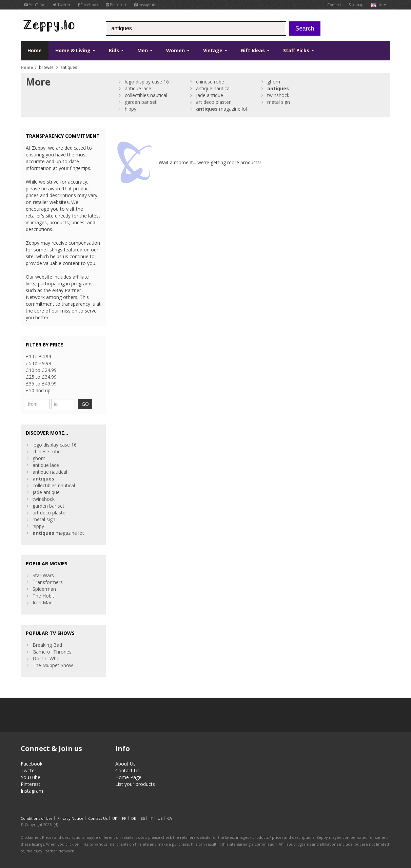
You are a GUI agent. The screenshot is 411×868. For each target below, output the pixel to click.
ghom (274, 82)
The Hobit (43, 596)
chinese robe (210, 82)
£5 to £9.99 (38, 363)
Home (35, 50)
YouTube (35, 5)
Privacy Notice (70, 818)
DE (134, 818)
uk (379, 5)
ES (143, 818)
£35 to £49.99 (41, 384)
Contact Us (128, 770)
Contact (334, 5)
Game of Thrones (52, 652)
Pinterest (116, 5)
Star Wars (43, 575)
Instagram (145, 5)
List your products (135, 784)
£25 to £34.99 (41, 377)
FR (124, 818)
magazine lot (222, 109)
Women (178, 50)
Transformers (48, 582)
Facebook (88, 5)
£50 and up (38, 390)
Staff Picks (299, 50)
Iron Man (43, 602)
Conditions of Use (37, 818)
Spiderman (44, 589)
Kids (116, 50)
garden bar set (141, 102)
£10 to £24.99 (41, 370)
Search (305, 29)
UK (115, 818)
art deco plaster (213, 102)
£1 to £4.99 (38, 356)
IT (151, 818)
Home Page (128, 777)
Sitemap (356, 5)
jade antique (210, 95)
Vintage (215, 50)
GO (85, 404)
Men (145, 50)
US (160, 818)
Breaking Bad (47, 645)
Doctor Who (46, 658)
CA (170, 818)
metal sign (279, 102)
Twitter (62, 5)
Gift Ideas (255, 50)
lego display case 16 (147, 82)
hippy (131, 109)
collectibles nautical (146, 95)
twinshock (278, 95)
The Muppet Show (53, 665)
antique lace (138, 88)
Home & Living (75, 50)
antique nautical (213, 88)
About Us (125, 764)
